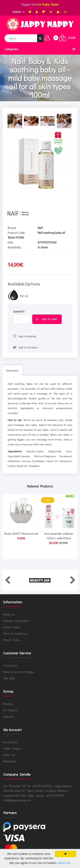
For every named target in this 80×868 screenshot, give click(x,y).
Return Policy (12, 640)
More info (64, 863)
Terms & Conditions (15, 633)
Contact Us (10, 665)
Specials (9, 716)
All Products (11, 710)
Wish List (9, 755)
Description (12, 370)
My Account (10, 742)
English (17, 12)
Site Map (9, 678)
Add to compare (25, 347)
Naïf (40, 228)
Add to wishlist (25, 336)
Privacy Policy (12, 627)
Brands (8, 704)
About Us (9, 614)
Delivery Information (16, 621)
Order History (12, 748)
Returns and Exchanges (19, 672)
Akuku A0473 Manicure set (21, 534)
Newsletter (10, 761)
